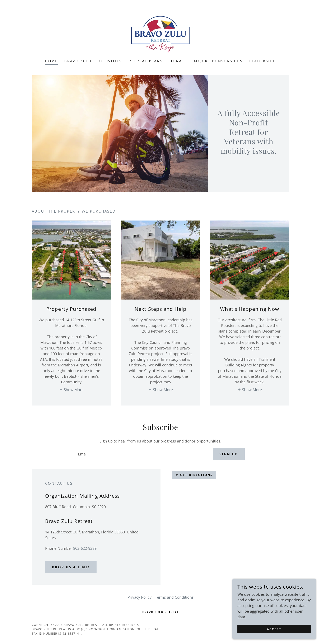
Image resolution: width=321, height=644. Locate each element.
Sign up (229, 454)
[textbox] (142, 454)
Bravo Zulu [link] (78, 61)
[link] (160, 32)
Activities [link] (110, 61)
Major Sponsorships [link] (218, 61)
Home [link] (51, 61)
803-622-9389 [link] (85, 548)
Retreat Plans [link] (146, 61)
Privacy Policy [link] (139, 597)
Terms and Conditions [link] (174, 597)
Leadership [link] (263, 61)
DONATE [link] (178, 61)
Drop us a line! (71, 567)
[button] (71, 389)
